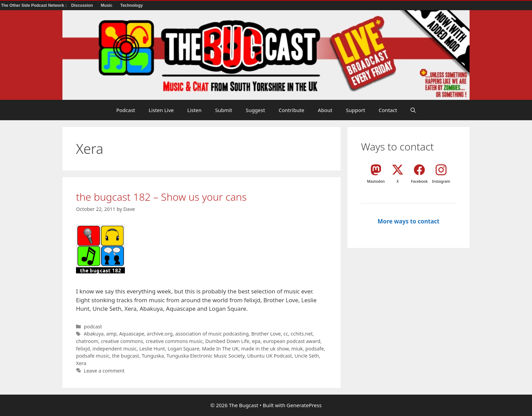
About (325, 110)
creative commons (122, 341)
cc (286, 334)
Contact (388, 110)
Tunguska (153, 356)
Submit (224, 110)
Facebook (419, 181)
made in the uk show (265, 349)
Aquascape (132, 334)
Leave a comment (104, 371)
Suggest (255, 110)
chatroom (87, 341)
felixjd (83, 349)
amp (111, 334)
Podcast (126, 110)
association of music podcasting (212, 334)
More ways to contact (408, 221)
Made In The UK (220, 349)
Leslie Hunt (152, 349)
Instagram (441, 181)
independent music (115, 349)
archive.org (160, 334)
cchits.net (302, 334)
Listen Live (161, 110)
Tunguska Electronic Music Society (206, 356)
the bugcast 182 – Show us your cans (161, 197)
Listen (194, 110)
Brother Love (266, 334)
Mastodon (376, 181)
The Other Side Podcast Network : (34, 5)
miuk (297, 349)
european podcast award (292, 341)
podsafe (315, 349)
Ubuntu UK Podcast (269, 356)
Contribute (291, 110)
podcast (93, 327)
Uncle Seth (307, 356)
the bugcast (126, 356)
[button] (413, 110)
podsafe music (93, 356)
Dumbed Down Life (227, 341)
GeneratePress (304, 405)
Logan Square (184, 349)
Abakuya (94, 334)
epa (256, 341)
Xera (81, 363)
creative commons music (174, 341)
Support (355, 110)
